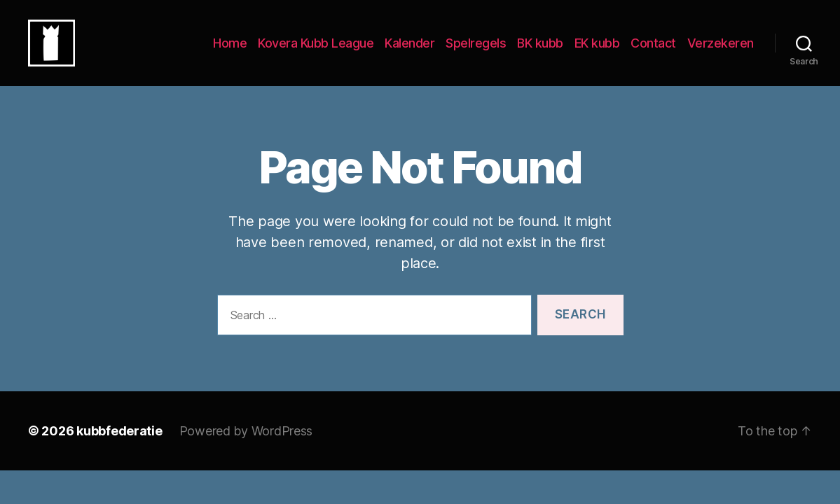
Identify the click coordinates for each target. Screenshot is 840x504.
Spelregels (476, 51)
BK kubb (540, 51)
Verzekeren (721, 51)
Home (230, 51)
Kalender (409, 51)
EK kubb (597, 51)
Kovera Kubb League (316, 51)
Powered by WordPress (246, 448)
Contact (653, 51)
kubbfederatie (119, 448)
